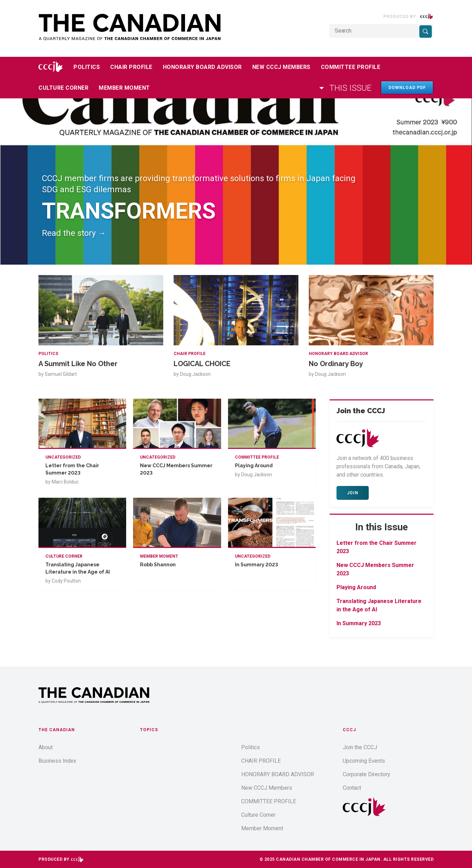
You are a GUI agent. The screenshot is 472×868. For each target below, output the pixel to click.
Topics (149, 730)
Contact (352, 788)
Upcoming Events (364, 761)
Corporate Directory (366, 774)
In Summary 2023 (256, 565)
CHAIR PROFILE (131, 67)
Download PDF (407, 88)
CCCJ (349, 730)
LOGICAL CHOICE (202, 364)
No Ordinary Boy (336, 364)
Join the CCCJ (360, 747)
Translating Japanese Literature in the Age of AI (78, 568)
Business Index (57, 761)
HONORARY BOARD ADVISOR (202, 67)
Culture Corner (63, 88)
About (46, 747)
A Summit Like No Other (78, 364)
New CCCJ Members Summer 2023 (176, 469)
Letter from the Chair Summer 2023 (72, 469)
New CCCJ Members (281, 67)
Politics (87, 67)
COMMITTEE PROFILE (351, 67)
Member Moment (124, 88)
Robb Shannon (158, 565)
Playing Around (254, 466)
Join (353, 493)
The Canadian (57, 730)
